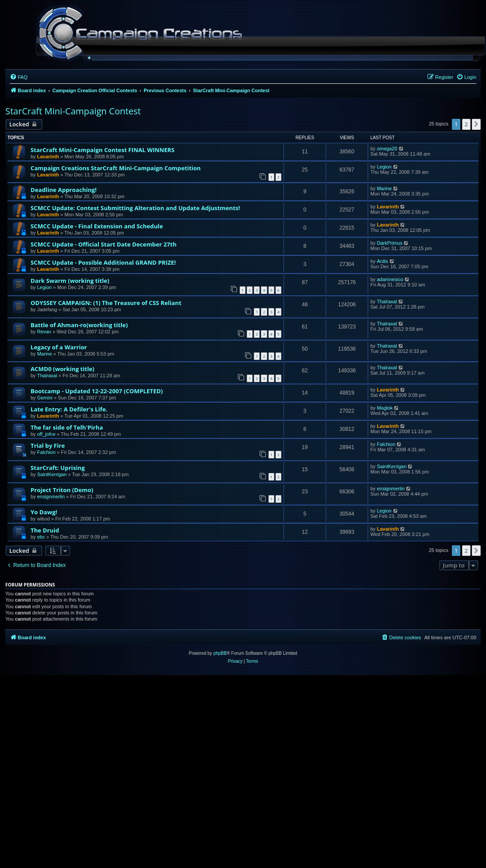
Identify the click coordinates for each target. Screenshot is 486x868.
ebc (41, 537)
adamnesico (390, 279)
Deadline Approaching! (64, 190)
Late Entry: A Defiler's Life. (69, 409)
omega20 (387, 149)
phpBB (220, 653)
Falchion (47, 452)
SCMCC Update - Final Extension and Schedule (97, 226)
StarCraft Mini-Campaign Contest (73, 111)
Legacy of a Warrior (59, 347)
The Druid (45, 530)
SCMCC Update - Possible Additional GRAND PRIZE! (103, 262)
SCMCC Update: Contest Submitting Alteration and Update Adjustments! (135, 208)
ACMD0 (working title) (62, 369)
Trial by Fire (48, 446)
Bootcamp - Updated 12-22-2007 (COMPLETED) (97, 391)
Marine (385, 188)
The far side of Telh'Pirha (67, 427)
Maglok (385, 408)
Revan (44, 332)
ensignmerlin (51, 497)
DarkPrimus (390, 243)
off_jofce (46, 434)
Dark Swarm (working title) (70, 281)
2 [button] (466, 124)
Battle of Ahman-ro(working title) (79, 325)
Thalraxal (387, 301)
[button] (476, 124)
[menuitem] (19, 77)
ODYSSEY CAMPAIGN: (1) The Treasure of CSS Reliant (106, 303)
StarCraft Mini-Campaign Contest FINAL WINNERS (103, 150)
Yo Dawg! (44, 512)
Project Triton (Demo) (62, 490)
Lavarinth (48, 156)
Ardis (383, 261)
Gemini (45, 398)
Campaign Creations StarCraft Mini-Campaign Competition (116, 168)
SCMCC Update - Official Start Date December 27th (103, 244)
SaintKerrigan (52, 474)
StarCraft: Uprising (58, 468)
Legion (384, 167)
